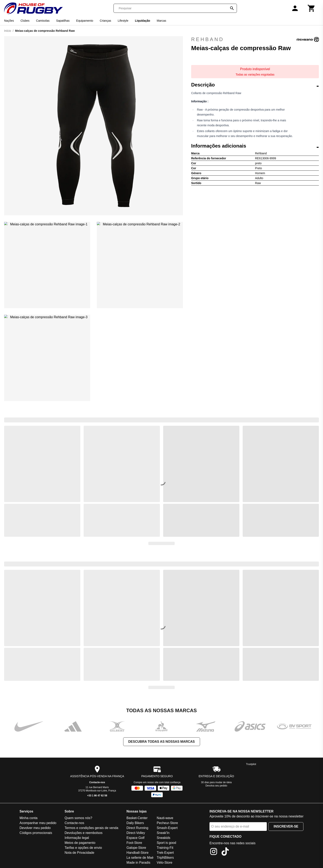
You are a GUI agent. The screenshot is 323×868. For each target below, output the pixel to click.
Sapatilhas (63, 21)
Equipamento (85, 21)
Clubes (25, 21)
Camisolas (43, 21)
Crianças (105, 21)
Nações (9, 21)
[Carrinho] (311, 8)
